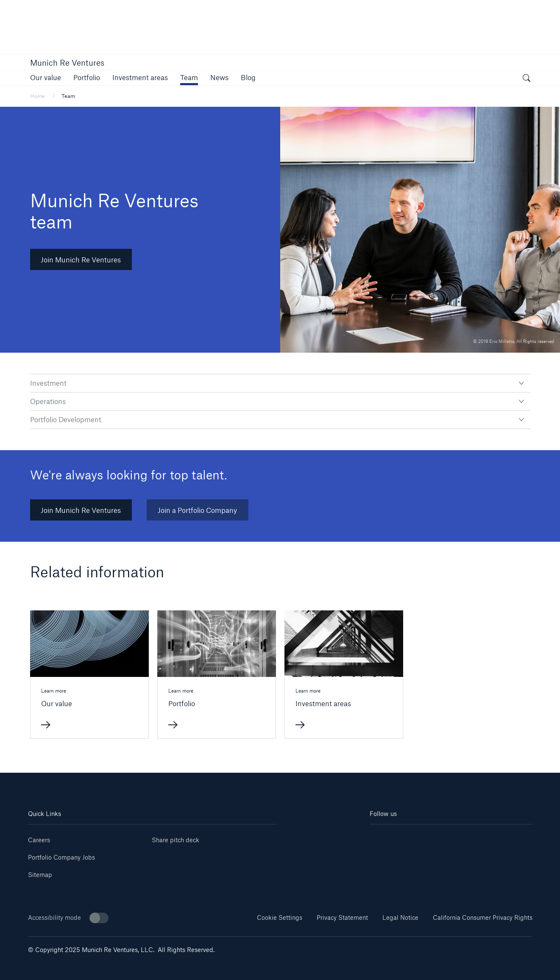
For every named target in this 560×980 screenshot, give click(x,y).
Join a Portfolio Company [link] (197, 510)
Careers (39, 840)
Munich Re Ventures (67, 63)
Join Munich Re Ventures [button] (81, 260)
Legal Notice (400, 917)
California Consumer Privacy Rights (483, 917)
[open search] (527, 79)
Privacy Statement (342, 917)
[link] (46, 77)
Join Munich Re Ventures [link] (81, 510)
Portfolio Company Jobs (61, 857)
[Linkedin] (383, 837)
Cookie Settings (280, 917)
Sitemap (40, 875)
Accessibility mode (68, 918)
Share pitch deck (176, 840)
